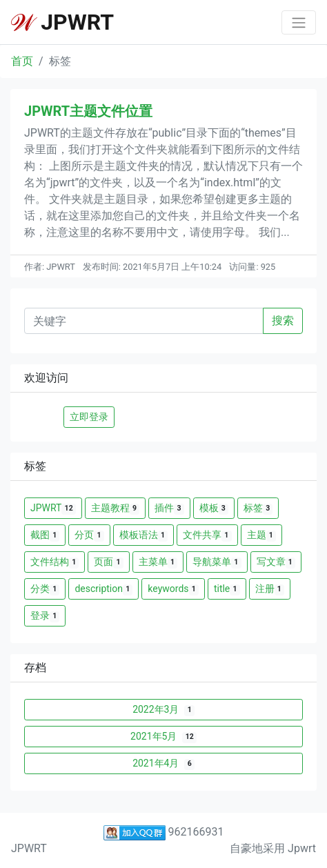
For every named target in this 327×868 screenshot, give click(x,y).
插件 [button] (169, 508)
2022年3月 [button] (163, 710)
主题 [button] (261, 535)
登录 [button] (45, 616)
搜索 (283, 320)
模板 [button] (214, 508)
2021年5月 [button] (163, 737)
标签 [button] (258, 508)
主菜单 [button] (158, 562)
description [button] (103, 589)
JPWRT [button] (53, 508)
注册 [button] (270, 589)
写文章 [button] (276, 562)
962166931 (164, 832)
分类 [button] (45, 589)
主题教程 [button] (115, 508)
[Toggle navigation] (299, 22)
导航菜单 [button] (217, 562)
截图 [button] (45, 535)
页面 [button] (108, 562)
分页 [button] (89, 535)
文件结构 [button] (54, 562)
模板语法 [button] (143, 535)
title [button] (227, 589)
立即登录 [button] (89, 417)
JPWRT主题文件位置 (88, 111)
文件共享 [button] (207, 535)
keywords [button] (173, 589)
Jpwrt (302, 848)
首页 (22, 61)
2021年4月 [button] (163, 763)
